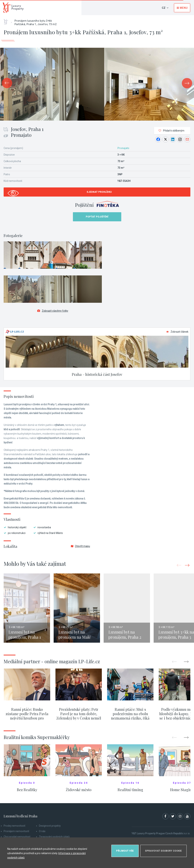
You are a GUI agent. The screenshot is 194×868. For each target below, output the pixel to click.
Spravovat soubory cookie (163, 851)
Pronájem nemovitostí (16, 831)
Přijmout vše (125, 851)
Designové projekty (50, 826)
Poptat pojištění (97, 217)
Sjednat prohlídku (99, 192)
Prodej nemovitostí (14, 826)
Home (7, 21)
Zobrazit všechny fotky (53, 311)
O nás (42, 831)
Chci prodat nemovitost (17, 837)
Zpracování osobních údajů (54, 837)
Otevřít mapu (80, 546)
